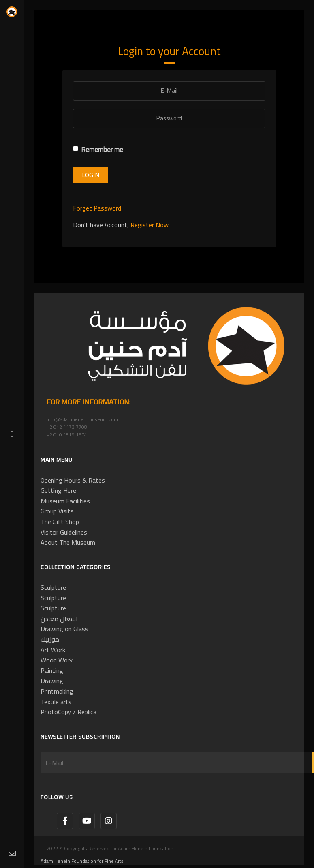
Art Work (53, 650)
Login (91, 175)
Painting (52, 670)
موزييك (50, 639)
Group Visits (57, 511)
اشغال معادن (59, 619)
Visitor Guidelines (64, 532)
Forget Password (97, 208)
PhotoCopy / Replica (68, 712)
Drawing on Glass (64, 629)
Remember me (98, 150)
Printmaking (57, 691)
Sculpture (53, 587)
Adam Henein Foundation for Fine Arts (82, 861)
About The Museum (68, 542)
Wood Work (57, 660)
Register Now (150, 225)
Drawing (52, 681)
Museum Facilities (65, 501)
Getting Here (58, 490)
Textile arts (56, 702)
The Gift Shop (60, 522)
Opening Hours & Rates (73, 480)
